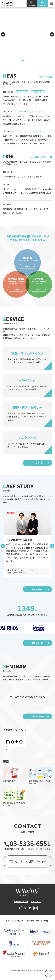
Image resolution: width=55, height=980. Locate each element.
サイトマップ (36, 901)
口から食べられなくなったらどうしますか (22, 176)
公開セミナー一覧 (37, 716)
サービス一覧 (37, 463)
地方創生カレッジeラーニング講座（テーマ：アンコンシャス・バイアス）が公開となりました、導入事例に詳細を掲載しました (27, 120)
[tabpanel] (27, 36)
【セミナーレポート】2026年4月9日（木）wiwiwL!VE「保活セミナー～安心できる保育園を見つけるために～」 (27, 193)
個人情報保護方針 (21, 901)
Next (52, 34)
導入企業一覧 (37, 643)
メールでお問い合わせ (30, 861)
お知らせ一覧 (44, 77)
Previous (3, 34)
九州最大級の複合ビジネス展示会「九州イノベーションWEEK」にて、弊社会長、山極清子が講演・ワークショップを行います (26, 100)
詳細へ (16, 289)
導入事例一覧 (37, 589)
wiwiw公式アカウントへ (39, 157)
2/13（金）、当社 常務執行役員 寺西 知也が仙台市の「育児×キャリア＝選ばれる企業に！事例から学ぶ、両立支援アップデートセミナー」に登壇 (27, 140)
